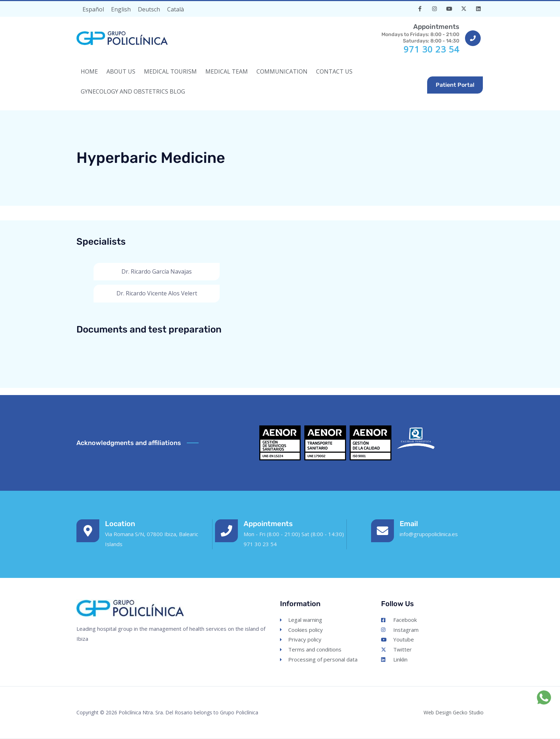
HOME (89, 71)
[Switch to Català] (176, 9)
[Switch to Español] (93, 9)
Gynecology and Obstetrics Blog (133, 91)
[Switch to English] (121, 9)
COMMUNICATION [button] (282, 71)
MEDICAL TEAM (227, 71)
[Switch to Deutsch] (149, 9)
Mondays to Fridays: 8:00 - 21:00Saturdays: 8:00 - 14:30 (419, 33)
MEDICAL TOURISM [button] (170, 71)
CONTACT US (334, 71)
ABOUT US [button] (121, 71)
